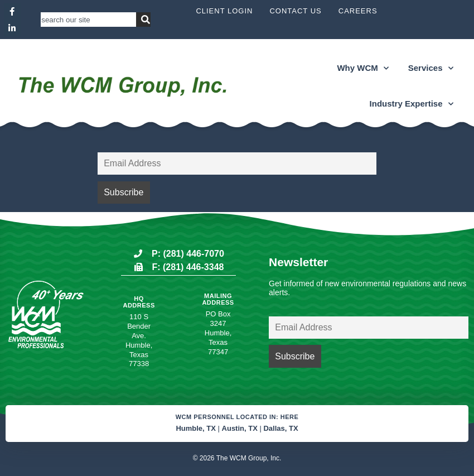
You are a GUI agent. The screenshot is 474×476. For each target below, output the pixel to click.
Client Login (224, 11)
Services (431, 68)
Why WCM (362, 68)
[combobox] (88, 20)
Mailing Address (218, 299)
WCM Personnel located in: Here (237, 417)
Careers (358, 11)
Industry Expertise (412, 104)
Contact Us (295, 11)
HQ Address (139, 302)
